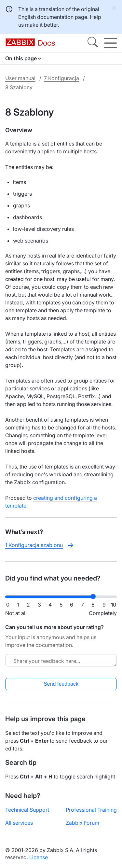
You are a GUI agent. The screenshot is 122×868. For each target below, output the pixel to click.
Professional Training (91, 810)
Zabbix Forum (82, 823)
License (39, 857)
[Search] (93, 43)
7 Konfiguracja (61, 78)
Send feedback (61, 684)
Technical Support (27, 810)
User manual (20, 78)
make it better (41, 25)
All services (19, 823)
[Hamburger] (110, 43)
